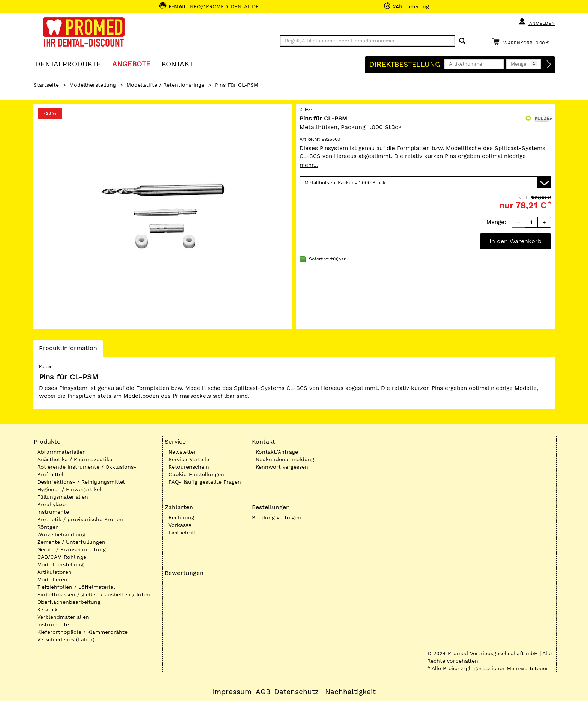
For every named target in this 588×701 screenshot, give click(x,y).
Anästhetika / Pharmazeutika (75, 459)
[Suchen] (462, 41)
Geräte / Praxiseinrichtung (71, 549)
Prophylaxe (51, 504)
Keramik (47, 609)
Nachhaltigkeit (350, 692)
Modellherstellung (93, 85)
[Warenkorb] (522, 41)
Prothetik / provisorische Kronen (80, 519)
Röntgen (48, 527)
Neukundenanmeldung (285, 459)
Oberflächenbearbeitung (69, 602)
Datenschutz (296, 692)
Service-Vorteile (189, 459)
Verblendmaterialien (63, 617)
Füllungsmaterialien (63, 497)
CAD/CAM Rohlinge (62, 557)
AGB (263, 692)
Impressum (232, 692)
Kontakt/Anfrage (277, 452)
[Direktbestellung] (549, 65)
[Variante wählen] (425, 182)
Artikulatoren (54, 572)
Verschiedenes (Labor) (66, 639)
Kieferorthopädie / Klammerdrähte (82, 632)
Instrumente (53, 512)
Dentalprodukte (68, 64)
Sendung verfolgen (277, 517)
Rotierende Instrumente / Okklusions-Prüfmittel (87, 471)
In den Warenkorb (515, 241)
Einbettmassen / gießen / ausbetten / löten (94, 594)
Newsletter (182, 452)
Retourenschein (189, 467)
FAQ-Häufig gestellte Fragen (205, 482)
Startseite (46, 85)
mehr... (309, 165)
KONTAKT (177, 64)
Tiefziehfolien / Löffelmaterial (76, 587)
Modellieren (52, 579)
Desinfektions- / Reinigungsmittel (81, 482)
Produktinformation (68, 350)
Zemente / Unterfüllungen (71, 542)
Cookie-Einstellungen (196, 474)
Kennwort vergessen (282, 467)
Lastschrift (182, 533)
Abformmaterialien (61, 452)
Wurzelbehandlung (61, 534)
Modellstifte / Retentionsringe (165, 85)
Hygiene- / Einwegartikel (69, 489)
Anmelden (536, 22)
